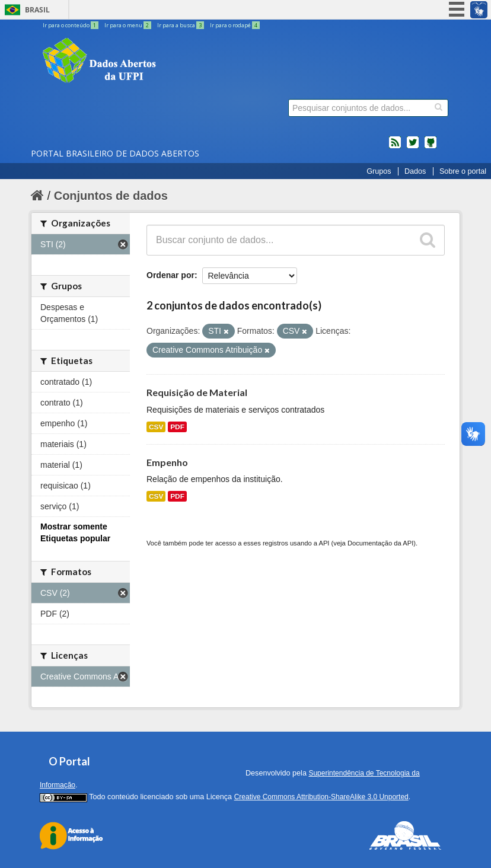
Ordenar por (170, 275)
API (324, 543)
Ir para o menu (128, 25)
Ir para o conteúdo (71, 25)
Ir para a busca (181, 25)
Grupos (379, 171)
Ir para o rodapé (235, 25)
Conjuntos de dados (111, 196)
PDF (177, 427)
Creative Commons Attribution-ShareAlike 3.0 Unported (321, 797)
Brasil (37, 10)
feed (395, 147)
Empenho (167, 462)
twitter (413, 147)
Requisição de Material (197, 392)
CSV (156, 427)
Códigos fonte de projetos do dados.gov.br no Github (431, 147)
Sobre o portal (463, 171)
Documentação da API (380, 543)
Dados (415, 171)
